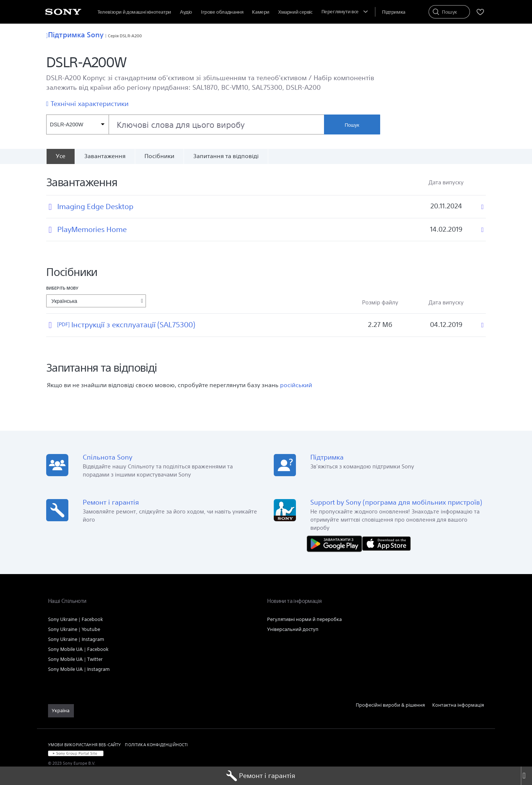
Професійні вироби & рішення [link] (390, 705)
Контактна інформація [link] (458, 705)
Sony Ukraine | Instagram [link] (76, 639)
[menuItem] (295, 12)
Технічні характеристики (90, 104)
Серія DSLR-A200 (125, 36)
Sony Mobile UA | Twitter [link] (75, 659)
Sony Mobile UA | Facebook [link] (78, 649)
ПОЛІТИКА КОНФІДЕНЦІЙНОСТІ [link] (156, 745)
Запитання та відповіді (226, 156)
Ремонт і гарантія (261, 776)
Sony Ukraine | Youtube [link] (74, 629)
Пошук (352, 125)
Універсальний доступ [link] (293, 629)
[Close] (526, 776)
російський (296, 385)
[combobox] (185, 124)
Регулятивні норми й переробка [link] (304, 619)
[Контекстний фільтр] (77, 124)
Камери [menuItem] (261, 12)
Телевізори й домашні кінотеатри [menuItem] (134, 12)
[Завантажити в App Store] (386, 543)
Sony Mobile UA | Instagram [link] (79, 669)
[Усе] (60, 156)
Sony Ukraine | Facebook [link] (76, 619)
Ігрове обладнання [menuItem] (222, 12)
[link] (61, 711)
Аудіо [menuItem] (186, 12)
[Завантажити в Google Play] (336, 543)
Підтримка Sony (75, 35)
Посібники (159, 156)
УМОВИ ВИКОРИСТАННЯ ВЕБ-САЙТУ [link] (84, 745)
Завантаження (105, 156)
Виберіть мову (62, 288)
